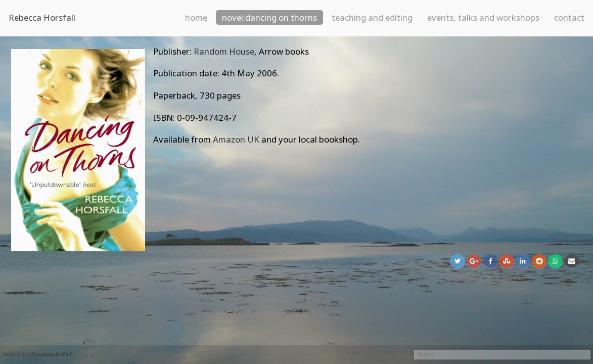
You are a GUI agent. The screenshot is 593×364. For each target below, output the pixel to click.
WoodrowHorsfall (51, 354)
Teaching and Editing (372, 17)
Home (196, 17)
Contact (569, 17)
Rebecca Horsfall (42, 17)
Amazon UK (236, 139)
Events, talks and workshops (483, 17)
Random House (224, 51)
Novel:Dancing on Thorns (269, 17)
